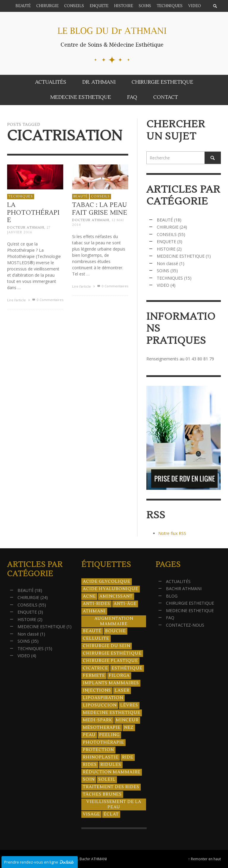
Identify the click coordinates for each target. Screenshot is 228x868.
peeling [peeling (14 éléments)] (109, 735)
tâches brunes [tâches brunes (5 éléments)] (102, 794)
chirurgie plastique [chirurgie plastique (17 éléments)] (110, 661)
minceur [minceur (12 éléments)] (127, 720)
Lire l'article (19, 300)
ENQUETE (166, 241)
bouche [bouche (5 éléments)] (115, 631)
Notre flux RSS (172, 533)
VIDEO (163, 285)
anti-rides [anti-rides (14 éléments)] (96, 604)
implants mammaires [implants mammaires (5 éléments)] (111, 683)
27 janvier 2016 (29, 230)
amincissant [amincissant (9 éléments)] (116, 596)
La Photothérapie (33, 212)
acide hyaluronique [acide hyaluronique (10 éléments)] (111, 589)
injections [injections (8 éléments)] (97, 690)
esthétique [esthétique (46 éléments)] (127, 668)
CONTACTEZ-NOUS (185, 625)
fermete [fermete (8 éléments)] (94, 676)
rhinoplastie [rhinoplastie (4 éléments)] (101, 757)
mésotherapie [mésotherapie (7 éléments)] (102, 728)
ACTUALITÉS (178, 581)
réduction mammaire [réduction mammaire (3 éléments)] (112, 772)
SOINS (163, 271)
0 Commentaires (47, 300)
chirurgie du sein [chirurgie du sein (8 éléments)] (107, 646)
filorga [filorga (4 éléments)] (119, 676)
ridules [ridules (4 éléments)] (111, 765)
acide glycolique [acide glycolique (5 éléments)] (107, 582)
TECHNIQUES (21, 196)
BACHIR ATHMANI (184, 589)
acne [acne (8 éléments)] (89, 596)
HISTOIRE (166, 249)
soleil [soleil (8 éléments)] (107, 780)
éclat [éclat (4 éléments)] (111, 814)
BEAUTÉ (80, 198)
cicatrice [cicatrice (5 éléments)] (95, 668)
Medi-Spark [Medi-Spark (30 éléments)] (98, 720)
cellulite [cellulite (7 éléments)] (96, 639)
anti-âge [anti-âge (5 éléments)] (125, 604)
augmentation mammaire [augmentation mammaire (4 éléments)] (114, 621)
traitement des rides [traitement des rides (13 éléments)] (111, 787)
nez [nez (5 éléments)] (129, 728)
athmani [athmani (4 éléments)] (94, 611)
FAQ (170, 618)
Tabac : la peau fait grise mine (99, 210)
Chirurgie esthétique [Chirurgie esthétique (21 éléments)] (112, 653)
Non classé (167, 263)
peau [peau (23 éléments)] (89, 735)
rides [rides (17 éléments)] (90, 765)
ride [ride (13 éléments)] (128, 757)
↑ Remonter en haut (205, 859)
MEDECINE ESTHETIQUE (181, 256)
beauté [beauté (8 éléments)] (92, 631)
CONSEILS (100, 198)
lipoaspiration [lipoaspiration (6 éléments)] (103, 698)
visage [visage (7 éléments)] (91, 814)
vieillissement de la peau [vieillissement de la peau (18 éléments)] (114, 804)
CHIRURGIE (168, 227)
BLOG (172, 596)
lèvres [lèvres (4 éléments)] (129, 705)
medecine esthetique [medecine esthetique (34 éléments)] (112, 713)
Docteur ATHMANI (26, 228)
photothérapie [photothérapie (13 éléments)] (103, 742)
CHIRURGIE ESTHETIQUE (190, 603)
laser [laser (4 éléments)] (122, 690)
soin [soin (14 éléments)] (89, 780)
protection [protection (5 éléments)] (98, 750)
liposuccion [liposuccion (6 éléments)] (100, 705)
